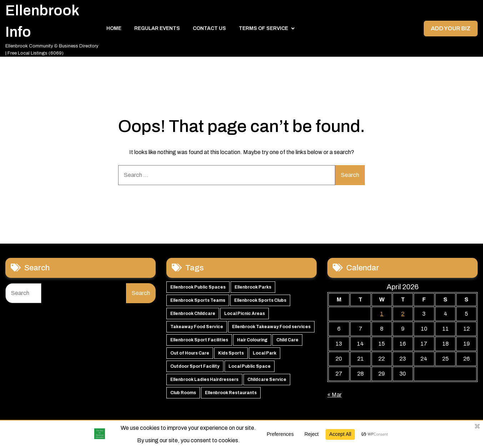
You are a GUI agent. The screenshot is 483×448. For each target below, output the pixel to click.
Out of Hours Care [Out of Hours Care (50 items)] (190, 353)
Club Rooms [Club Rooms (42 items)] (183, 393)
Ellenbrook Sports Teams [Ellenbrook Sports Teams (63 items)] (198, 300)
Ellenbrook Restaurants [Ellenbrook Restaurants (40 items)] (231, 393)
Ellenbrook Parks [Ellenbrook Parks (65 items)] (253, 287)
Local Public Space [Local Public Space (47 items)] (250, 366)
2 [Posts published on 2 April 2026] (403, 314)
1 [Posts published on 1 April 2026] (382, 314)
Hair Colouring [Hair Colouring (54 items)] (252, 340)
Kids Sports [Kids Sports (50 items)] (231, 353)
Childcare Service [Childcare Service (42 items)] (267, 380)
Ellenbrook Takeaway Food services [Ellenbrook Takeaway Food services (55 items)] (271, 327)
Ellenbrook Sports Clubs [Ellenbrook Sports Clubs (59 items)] (260, 300)
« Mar (334, 395)
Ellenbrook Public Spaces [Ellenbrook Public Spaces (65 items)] (198, 287)
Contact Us (209, 28)
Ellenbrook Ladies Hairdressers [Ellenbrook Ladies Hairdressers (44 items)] (204, 380)
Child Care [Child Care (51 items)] (287, 340)
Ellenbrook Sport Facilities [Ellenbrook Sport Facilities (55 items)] (199, 340)
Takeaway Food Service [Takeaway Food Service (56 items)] (197, 327)
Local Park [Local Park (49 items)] (265, 353)
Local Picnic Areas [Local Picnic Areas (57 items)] (245, 314)
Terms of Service (263, 28)
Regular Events (157, 28)
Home (114, 28)
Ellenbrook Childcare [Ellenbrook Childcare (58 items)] (193, 314)
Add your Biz (451, 28)
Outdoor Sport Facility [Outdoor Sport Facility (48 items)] (195, 366)
